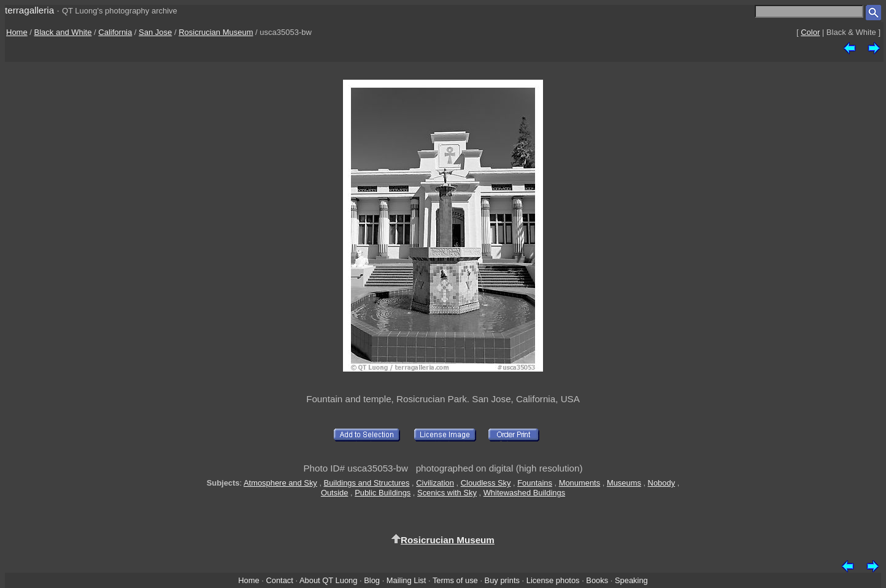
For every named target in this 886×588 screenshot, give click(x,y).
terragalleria (29, 10)
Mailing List (406, 580)
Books (597, 580)
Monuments (580, 483)
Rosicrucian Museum (216, 32)
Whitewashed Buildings (524, 493)
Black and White (63, 32)
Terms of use (455, 580)
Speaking (631, 580)
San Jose (155, 32)
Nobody (662, 483)
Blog (372, 580)
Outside (334, 493)
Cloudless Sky (486, 483)
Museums (624, 483)
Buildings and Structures (367, 483)
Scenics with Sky (447, 493)
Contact (279, 580)
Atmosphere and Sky (280, 483)
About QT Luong (328, 580)
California (115, 32)
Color (810, 32)
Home (17, 32)
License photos (553, 580)
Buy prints (502, 580)
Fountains (535, 483)
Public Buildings (383, 493)
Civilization (435, 483)
